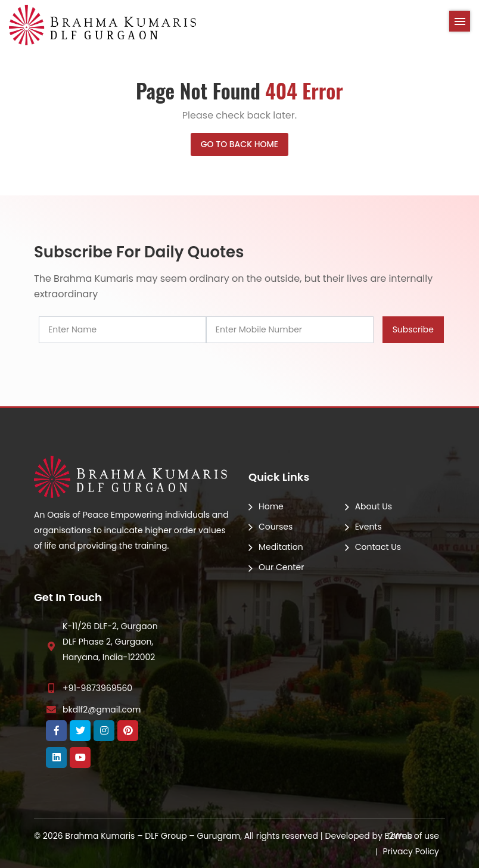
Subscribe (413, 329)
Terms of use (413, 836)
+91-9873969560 (97, 688)
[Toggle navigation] (460, 21)
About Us (374, 506)
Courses (276, 527)
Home (271, 506)
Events (368, 527)
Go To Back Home (240, 144)
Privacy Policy (411, 851)
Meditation (281, 547)
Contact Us (378, 547)
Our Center (281, 567)
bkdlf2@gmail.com (102, 710)
